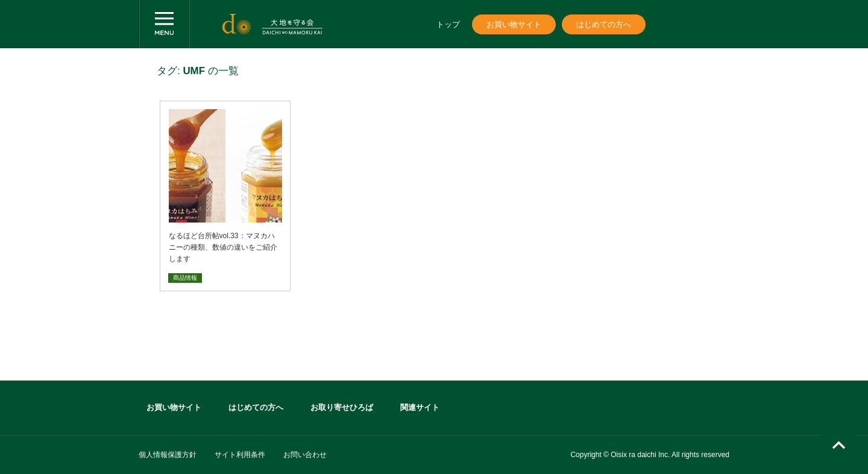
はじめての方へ (604, 24)
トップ (448, 24)
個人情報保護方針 (168, 455)
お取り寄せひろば (342, 407)
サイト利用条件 (240, 455)
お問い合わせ (305, 455)
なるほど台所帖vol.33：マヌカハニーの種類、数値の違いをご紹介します (223, 247)
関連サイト (420, 407)
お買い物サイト (514, 24)
